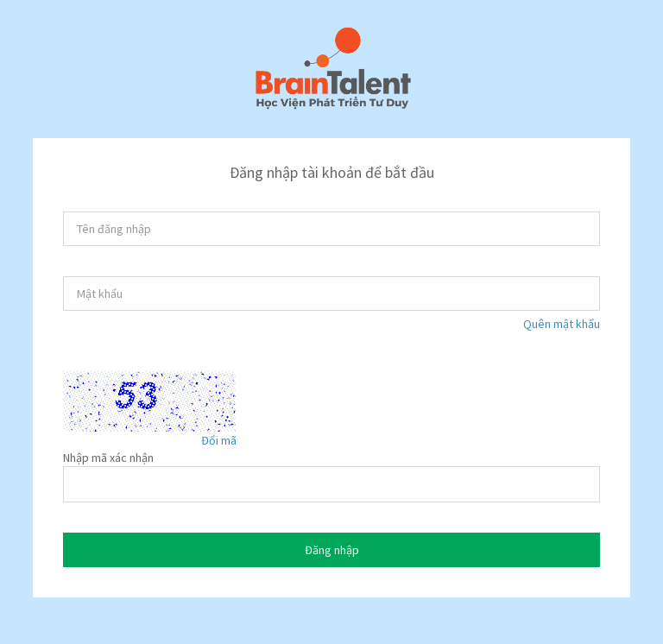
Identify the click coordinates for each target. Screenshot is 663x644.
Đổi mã (219, 440)
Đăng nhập (332, 550)
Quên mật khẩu (562, 324)
